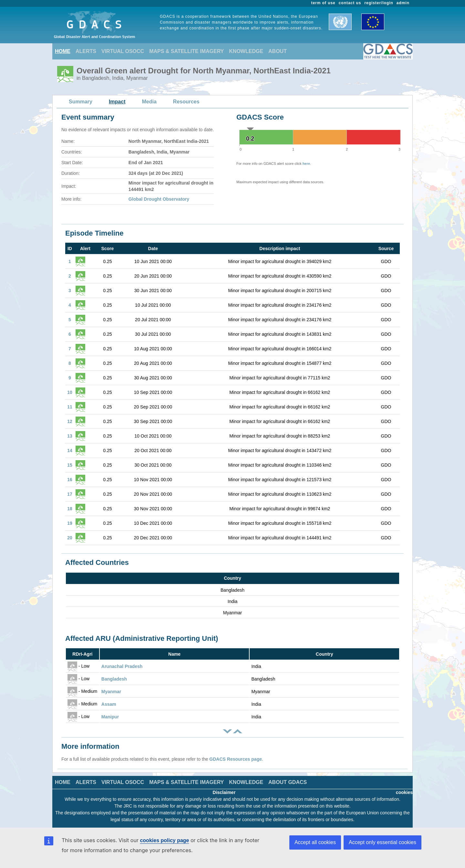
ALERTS (86, 51)
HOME (63, 51)
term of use (323, 3)
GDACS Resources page (236, 759)
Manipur (110, 717)
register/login (379, 3)
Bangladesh (114, 679)
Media (149, 102)
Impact (117, 102)
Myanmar (111, 692)
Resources (186, 102)
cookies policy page (164, 840)
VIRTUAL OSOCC (123, 51)
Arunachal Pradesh (122, 666)
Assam (109, 704)
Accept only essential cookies (382, 842)
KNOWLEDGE (246, 51)
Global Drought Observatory (159, 199)
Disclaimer (224, 792)
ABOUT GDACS (288, 782)
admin (403, 3)
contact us (350, 3)
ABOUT (278, 51)
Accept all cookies (315, 842)
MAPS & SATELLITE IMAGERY (186, 51)
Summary (81, 102)
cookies (404, 792)
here (306, 164)
